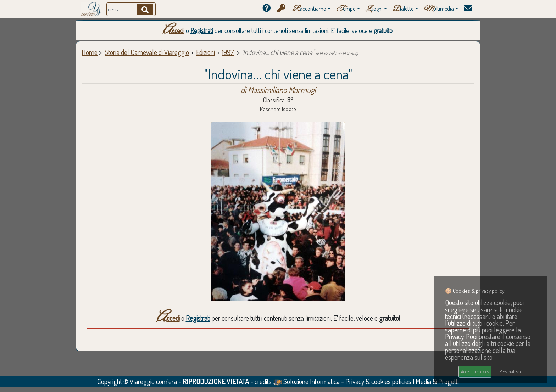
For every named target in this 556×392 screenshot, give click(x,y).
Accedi (174, 30)
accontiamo (309, 9)
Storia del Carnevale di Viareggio (147, 52)
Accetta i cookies (475, 371)
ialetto (403, 9)
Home (90, 52)
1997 (228, 52)
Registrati (202, 30)
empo (346, 9)
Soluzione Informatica (306, 381)
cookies (381, 381)
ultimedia (439, 9)
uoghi (374, 9)
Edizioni (205, 52)
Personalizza (510, 371)
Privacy (355, 381)
